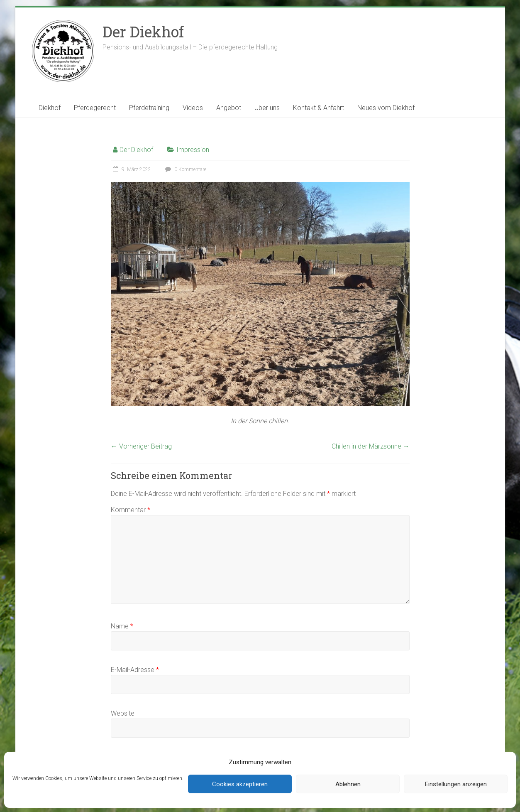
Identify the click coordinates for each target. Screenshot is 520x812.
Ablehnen (348, 784)
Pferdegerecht (95, 108)
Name (122, 626)
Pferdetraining (149, 108)
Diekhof (50, 108)
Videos (193, 108)
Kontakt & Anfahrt (319, 108)
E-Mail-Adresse (135, 670)
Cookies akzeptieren (240, 784)
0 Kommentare (185, 169)
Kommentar (131, 510)
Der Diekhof (143, 32)
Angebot (229, 108)
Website (123, 713)
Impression (193, 150)
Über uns (267, 108)
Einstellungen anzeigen (456, 784)
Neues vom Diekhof (386, 108)
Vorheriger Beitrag (141, 446)
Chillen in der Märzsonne (371, 446)
